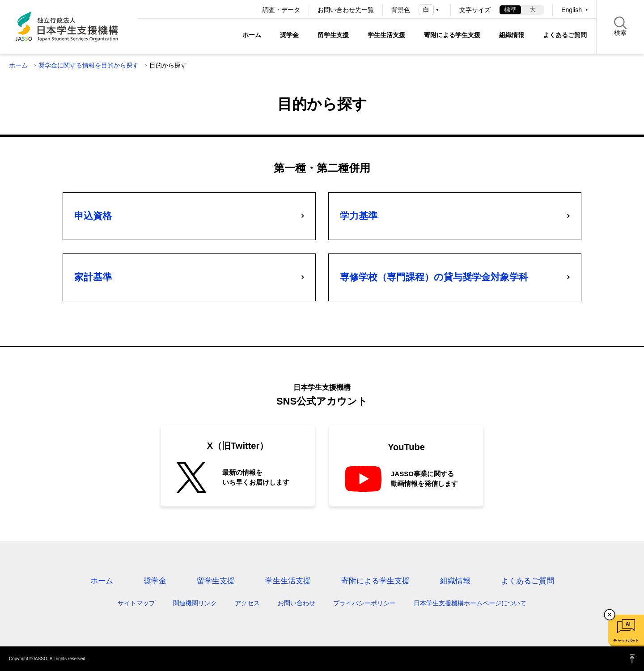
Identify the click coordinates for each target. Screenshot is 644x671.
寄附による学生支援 (452, 35)
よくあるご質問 (565, 35)
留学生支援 (333, 35)
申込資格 (93, 216)
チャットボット (626, 641)
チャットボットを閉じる (610, 615)
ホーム (252, 35)
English (572, 10)
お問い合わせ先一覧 (346, 10)
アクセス (247, 603)
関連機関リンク (195, 603)
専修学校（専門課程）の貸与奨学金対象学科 (434, 277)
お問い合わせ (297, 603)
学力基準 (359, 216)
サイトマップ (136, 603)
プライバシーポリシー (364, 603)
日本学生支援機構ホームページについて (470, 603)
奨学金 (289, 35)
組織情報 (512, 35)
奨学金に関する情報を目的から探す (89, 65)
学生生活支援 (386, 35)
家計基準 (93, 277)
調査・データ (281, 10)
